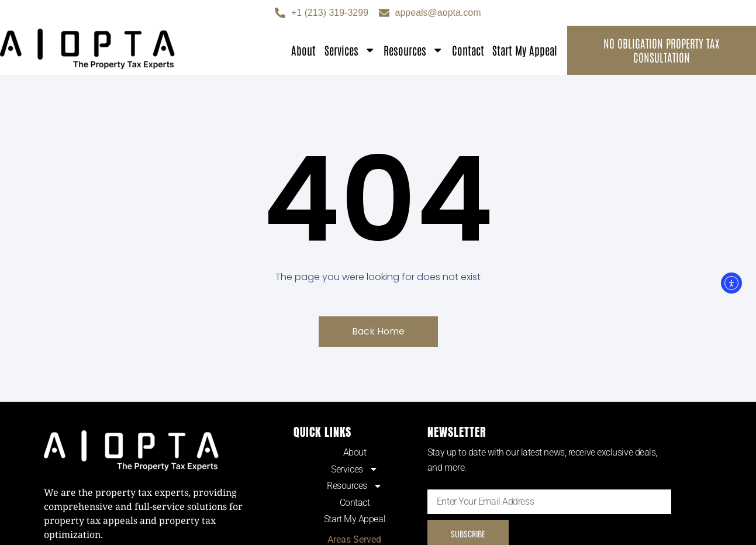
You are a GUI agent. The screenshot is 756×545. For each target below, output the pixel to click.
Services (350, 50)
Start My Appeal (525, 50)
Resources (413, 50)
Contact (468, 50)
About (303, 50)
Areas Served (354, 539)
